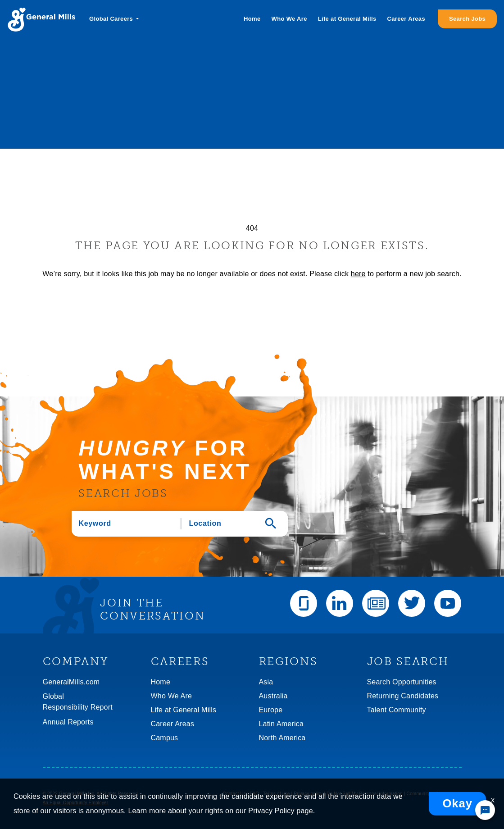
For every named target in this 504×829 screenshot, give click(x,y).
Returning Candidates (403, 696)
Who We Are (289, 19)
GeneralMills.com (71, 682)
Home (252, 19)
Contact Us (234, 794)
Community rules (424, 794)
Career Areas (406, 19)
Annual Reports (68, 722)
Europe (271, 710)
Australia (273, 696)
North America (282, 738)
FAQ (255, 794)
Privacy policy (308, 794)
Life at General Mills (347, 19)
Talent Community (397, 710)
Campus (165, 738)
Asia (266, 682)
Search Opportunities (402, 682)
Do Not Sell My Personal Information (365, 794)
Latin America (282, 724)
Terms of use (277, 794)
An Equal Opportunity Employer (76, 803)
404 (252, 228)
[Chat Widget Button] (485, 810)
